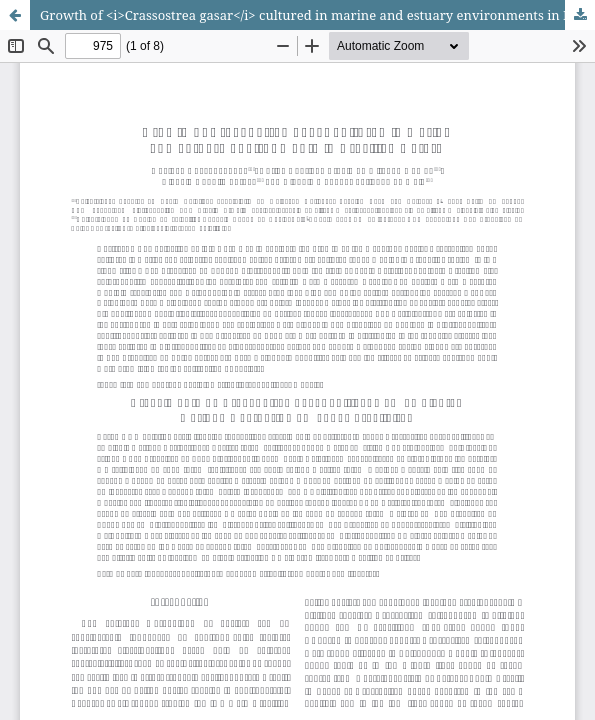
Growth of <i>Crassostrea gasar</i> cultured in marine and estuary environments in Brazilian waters (317, 15)
